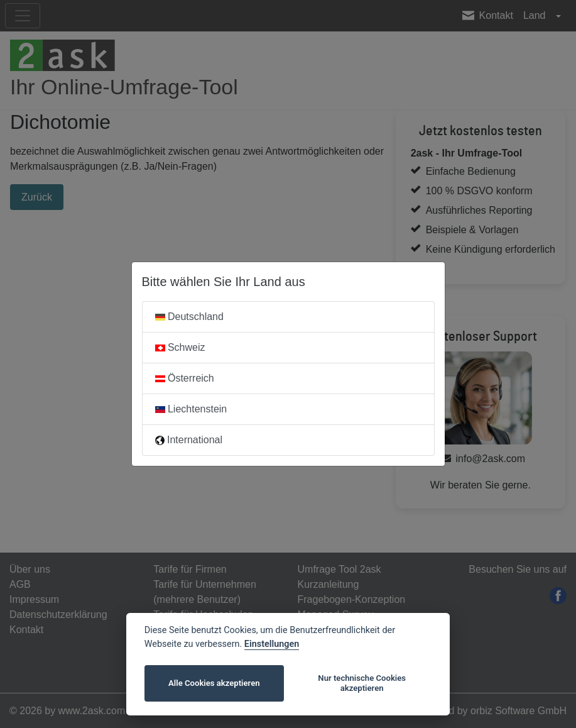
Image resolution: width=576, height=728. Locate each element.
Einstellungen (272, 644)
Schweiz (180, 347)
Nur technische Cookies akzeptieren (362, 683)
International (189, 440)
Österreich (185, 378)
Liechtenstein (191, 409)
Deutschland (189, 317)
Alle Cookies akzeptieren (214, 683)
